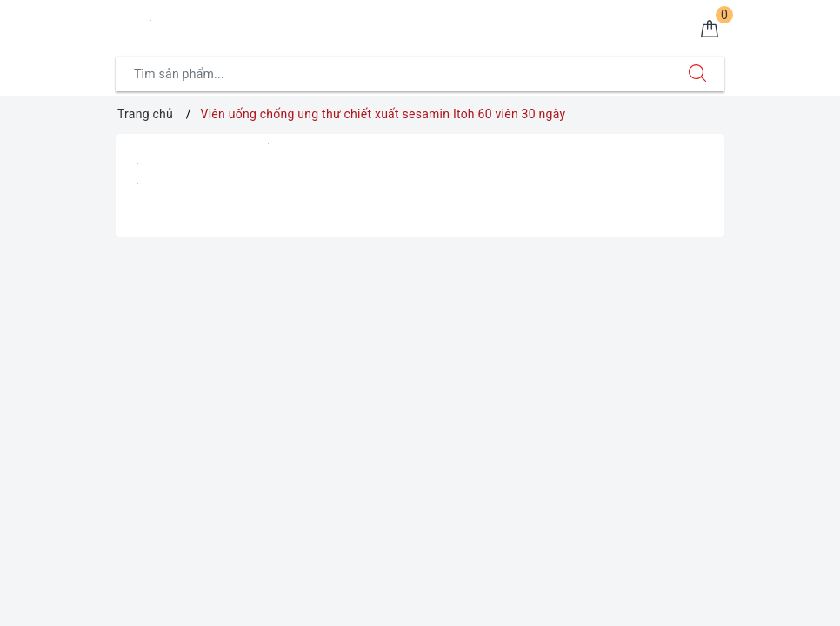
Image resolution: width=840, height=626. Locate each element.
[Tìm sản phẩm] (393, 74)
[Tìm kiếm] (697, 74)
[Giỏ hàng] (710, 30)
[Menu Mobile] (125, 23)
